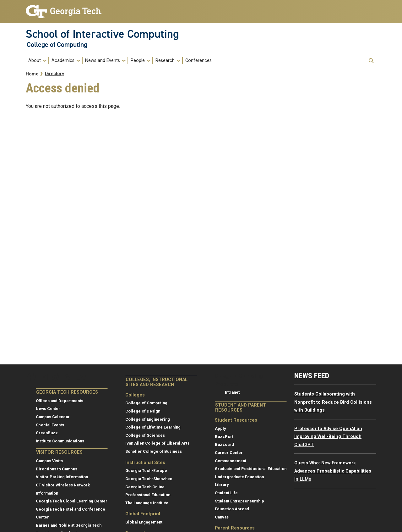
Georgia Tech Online (145, 487)
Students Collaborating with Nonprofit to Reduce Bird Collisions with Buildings (333, 402)
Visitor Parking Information (62, 477)
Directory (54, 74)
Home (32, 74)
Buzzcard (224, 444)
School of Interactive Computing (102, 34)
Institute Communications (60, 441)
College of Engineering (148, 419)
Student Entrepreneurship (239, 501)
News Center (48, 409)
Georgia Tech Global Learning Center (72, 501)
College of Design (143, 411)
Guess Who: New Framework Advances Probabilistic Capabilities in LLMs (333, 471)
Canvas (222, 517)
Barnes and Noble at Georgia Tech (69, 525)
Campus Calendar (53, 417)
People (138, 61)
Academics (63, 61)
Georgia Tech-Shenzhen (149, 479)
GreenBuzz (47, 433)
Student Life (226, 493)
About (35, 61)
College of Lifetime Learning (153, 427)
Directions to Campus (57, 469)
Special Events (50, 425)
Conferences (198, 61)
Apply (220, 428)
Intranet (232, 392)
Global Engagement (144, 522)
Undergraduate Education (239, 477)
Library (222, 485)
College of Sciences (145, 435)
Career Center (229, 453)
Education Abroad (232, 509)
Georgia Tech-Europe (146, 471)
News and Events (103, 61)
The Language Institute (147, 503)
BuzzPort (224, 437)
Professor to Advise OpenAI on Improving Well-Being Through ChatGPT (328, 437)
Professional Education (148, 495)
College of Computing (57, 45)
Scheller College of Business (154, 451)
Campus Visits (49, 461)
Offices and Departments (60, 401)
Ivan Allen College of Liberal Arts (157, 443)
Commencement (231, 461)
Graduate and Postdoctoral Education (251, 469)
